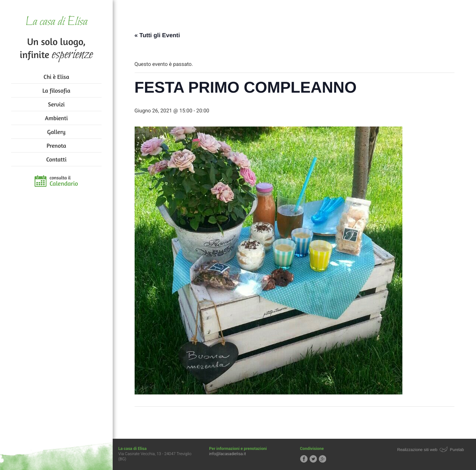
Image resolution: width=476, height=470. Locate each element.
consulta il (64, 181)
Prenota (56, 146)
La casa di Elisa (56, 22)
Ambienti (56, 118)
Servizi (56, 104)
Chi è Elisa (56, 77)
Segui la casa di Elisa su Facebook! (304, 459)
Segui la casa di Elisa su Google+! (322, 459)
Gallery (56, 132)
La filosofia (56, 90)
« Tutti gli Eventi (157, 36)
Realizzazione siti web (417, 450)
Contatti (56, 159)
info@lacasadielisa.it (227, 454)
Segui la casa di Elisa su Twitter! (313, 459)
